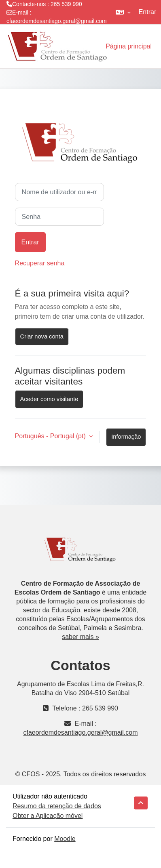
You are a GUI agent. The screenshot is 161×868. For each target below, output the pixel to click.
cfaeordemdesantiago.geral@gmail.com (57, 21)
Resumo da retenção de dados (57, 806)
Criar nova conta (42, 336)
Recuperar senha (40, 263)
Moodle (65, 839)
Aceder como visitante (49, 399)
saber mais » (80, 637)
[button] (123, 12)
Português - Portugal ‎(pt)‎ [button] (51, 436)
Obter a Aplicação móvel (48, 816)
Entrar (148, 12)
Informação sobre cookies (126, 440)
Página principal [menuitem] (129, 46)
